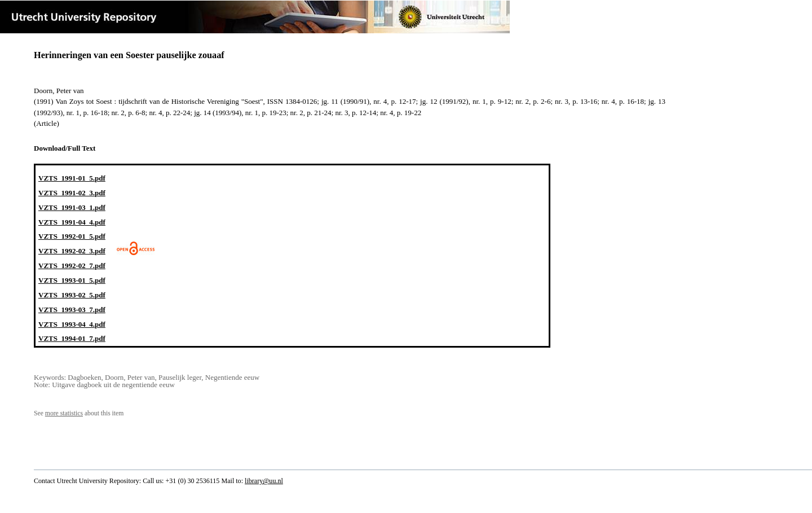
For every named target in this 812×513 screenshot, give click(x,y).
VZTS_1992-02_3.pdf (72, 251)
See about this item (79, 413)
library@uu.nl (264, 481)
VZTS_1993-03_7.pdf (72, 310)
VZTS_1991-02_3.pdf (72, 193)
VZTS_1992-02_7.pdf (72, 266)
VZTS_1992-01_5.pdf (72, 236)
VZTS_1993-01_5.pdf (72, 280)
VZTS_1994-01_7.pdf (72, 338)
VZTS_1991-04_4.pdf (72, 222)
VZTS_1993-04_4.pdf (72, 324)
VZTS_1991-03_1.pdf (72, 207)
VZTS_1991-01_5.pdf (72, 178)
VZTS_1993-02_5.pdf (72, 295)
